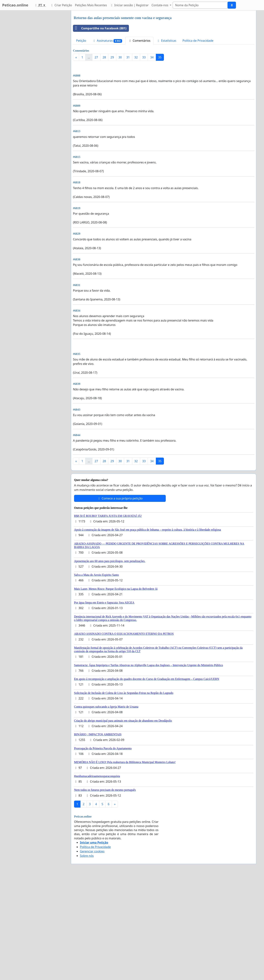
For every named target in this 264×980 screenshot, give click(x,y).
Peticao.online (15, 5)
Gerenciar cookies (92, 954)
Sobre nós (87, 959)
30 (120, 57)
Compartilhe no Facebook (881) (100, 28)
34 (152, 57)
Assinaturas (107, 41)
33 (144, 57)
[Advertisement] (164, 92)
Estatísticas (166, 41)
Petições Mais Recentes (91, 5)
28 (104, 57)
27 (96, 57)
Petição (81, 41)
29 (112, 57)
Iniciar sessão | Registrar (129, 5)
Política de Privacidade (198, 41)
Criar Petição (61, 5)
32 (136, 57)
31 (128, 57)
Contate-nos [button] (160, 5)
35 (160, 57)
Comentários (139, 41)
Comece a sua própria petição (120, 601)
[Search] (200, 5)
